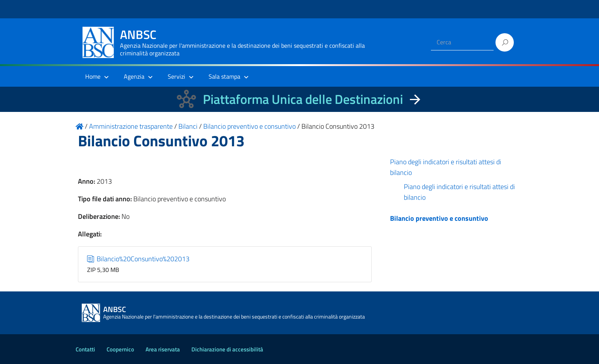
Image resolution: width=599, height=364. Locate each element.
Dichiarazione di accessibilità (227, 349)
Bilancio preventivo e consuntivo (439, 218)
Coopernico (120, 349)
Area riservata (163, 349)
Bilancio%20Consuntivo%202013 (138, 259)
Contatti (85, 349)
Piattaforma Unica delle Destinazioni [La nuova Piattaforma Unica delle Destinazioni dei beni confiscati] (303, 99)
